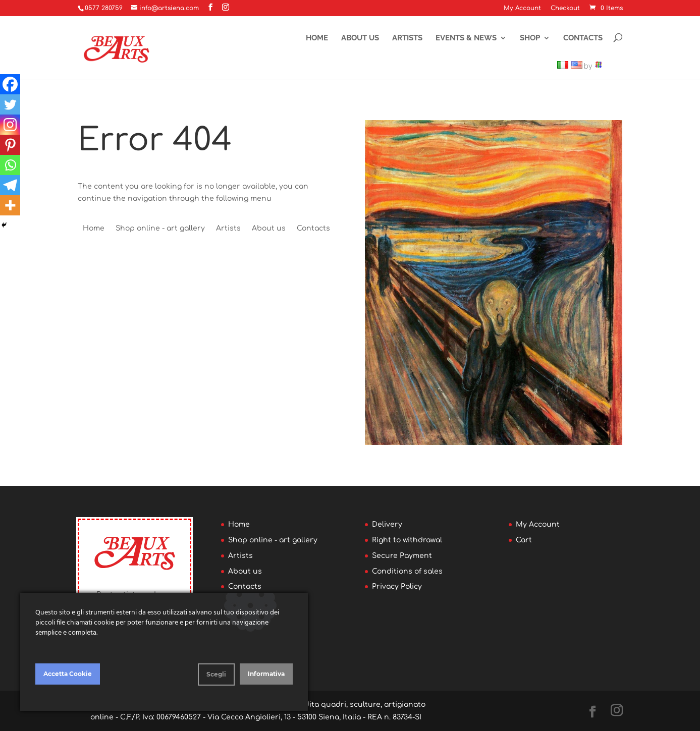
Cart (524, 540)
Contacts (583, 38)
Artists (407, 38)
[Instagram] (10, 125)
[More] (10, 205)
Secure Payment (402, 556)
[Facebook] (10, 84)
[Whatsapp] (10, 165)
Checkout (565, 8)
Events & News (466, 38)
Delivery (387, 524)
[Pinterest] (10, 145)
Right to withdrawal (407, 540)
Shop (530, 38)
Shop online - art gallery (160, 228)
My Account (522, 8)
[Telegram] (10, 185)
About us (360, 38)
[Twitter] (10, 104)
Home (317, 38)
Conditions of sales (407, 571)
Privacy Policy (397, 586)
